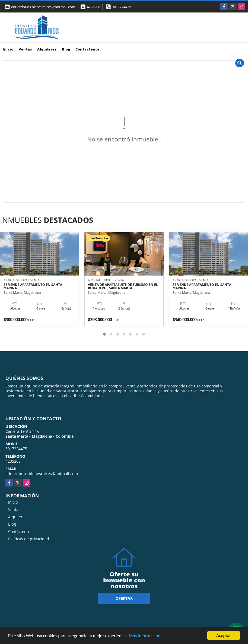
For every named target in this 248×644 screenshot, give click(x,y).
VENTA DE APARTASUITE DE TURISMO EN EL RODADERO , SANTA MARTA (123, 286)
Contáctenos (88, 49)
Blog (66, 49)
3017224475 (122, 7)
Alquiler (15, 517)
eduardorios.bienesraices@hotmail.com (42, 474)
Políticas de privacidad (29, 539)
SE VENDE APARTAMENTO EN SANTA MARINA (33, 286)
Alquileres (47, 49)
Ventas (25, 49)
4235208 (93, 7)
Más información (145, 636)
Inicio (8, 49)
